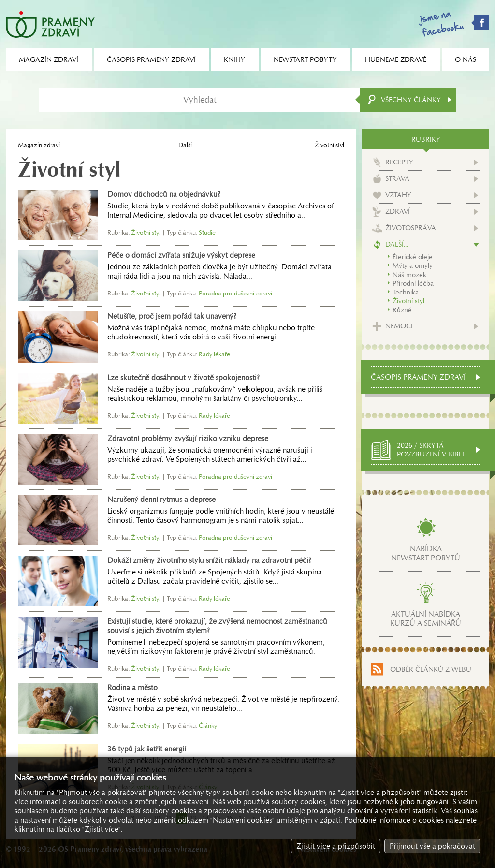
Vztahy (398, 195)
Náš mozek (409, 275)
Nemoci (399, 326)
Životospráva (411, 228)
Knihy (234, 59)
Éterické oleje (413, 257)
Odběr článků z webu (431, 669)
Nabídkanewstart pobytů (426, 553)
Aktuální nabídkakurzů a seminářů (426, 618)
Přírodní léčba (413, 283)
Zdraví (398, 211)
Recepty (399, 162)
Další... (187, 145)
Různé (402, 310)
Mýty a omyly (413, 265)
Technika (406, 292)
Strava (397, 178)
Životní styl (408, 301)
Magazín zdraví (39, 145)
